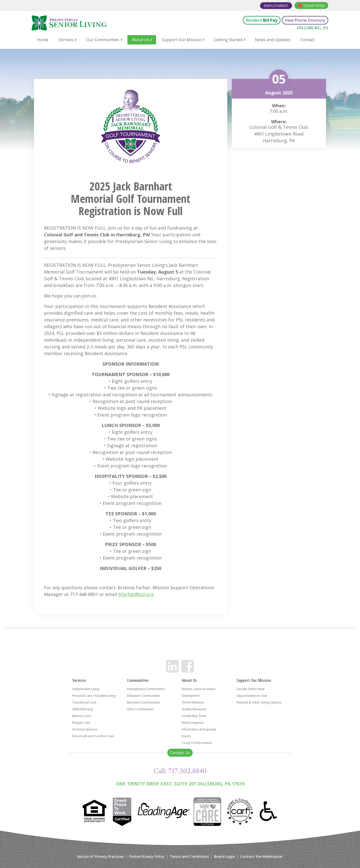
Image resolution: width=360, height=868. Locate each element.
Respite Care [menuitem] (81, 723)
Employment (276, 6)
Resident (262, 20)
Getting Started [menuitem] (228, 40)
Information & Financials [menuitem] (199, 729)
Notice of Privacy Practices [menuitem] (100, 857)
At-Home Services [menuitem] (85, 729)
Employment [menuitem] (191, 696)
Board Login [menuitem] (224, 857)
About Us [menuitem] (140, 40)
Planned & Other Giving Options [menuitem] (259, 702)
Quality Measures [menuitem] (194, 709)
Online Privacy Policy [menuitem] (147, 857)
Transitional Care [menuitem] (84, 702)
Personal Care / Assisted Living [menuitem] (94, 696)
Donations (314, 6)
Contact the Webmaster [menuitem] (261, 857)
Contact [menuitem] (307, 40)
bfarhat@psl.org (136, 594)
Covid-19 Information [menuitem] (197, 743)
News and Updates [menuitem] (273, 40)
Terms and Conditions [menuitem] (189, 857)
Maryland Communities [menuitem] (143, 702)
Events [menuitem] (186, 736)
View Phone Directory (305, 20)
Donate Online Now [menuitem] (250, 689)
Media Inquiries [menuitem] (193, 723)
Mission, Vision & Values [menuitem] (199, 689)
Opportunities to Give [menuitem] (252, 696)
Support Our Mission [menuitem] (181, 40)
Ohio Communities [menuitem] (140, 709)
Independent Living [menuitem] (86, 689)
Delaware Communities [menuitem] (143, 696)
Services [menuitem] (66, 40)
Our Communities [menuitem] (103, 40)
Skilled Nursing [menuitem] (83, 709)
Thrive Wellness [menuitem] (193, 702)
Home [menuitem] (43, 40)
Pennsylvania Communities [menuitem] (146, 689)
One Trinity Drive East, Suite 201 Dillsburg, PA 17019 (180, 784)
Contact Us (180, 753)
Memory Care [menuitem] (82, 716)
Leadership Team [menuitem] (194, 716)
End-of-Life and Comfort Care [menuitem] (93, 736)
